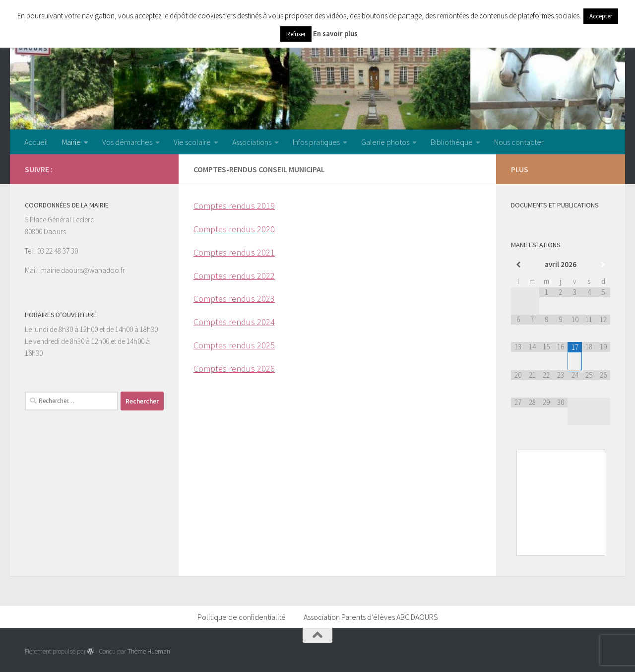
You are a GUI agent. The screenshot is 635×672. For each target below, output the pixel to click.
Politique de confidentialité (242, 617)
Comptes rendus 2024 (234, 322)
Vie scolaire (192, 142)
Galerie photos (385, 142)
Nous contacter (519, 142)
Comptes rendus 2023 (234, 299)
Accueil (36, 142)
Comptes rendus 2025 (234, 345)
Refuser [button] (296, 34)
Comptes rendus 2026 (234, 369)
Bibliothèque (452, 142)
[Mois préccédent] (518, 265)
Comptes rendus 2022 (234, 276)
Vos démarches (127, 142)
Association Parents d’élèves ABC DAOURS (371, 617)
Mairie (71, 142)
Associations (252, 142)
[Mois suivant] (603, 265)
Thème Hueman (149, 651)
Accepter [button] (601, 16)
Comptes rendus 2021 (234, 252)
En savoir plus (335, 34)
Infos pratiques (316, 142)
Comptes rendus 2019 (234, 206)
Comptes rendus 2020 (234, 229)
